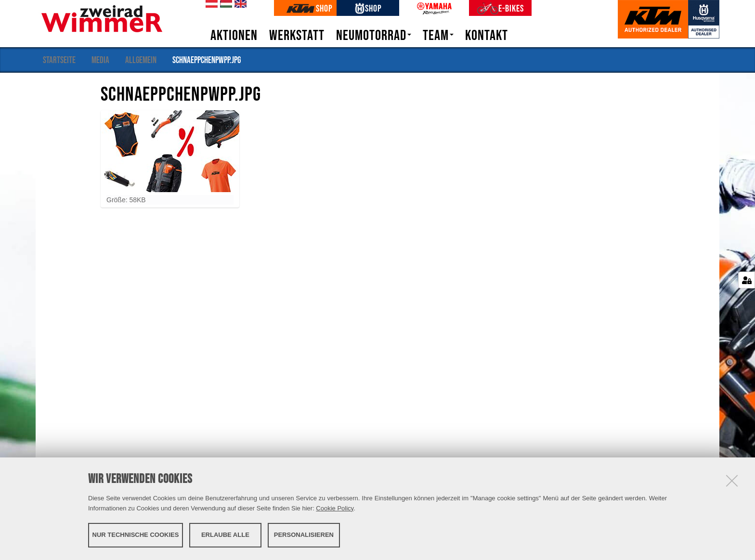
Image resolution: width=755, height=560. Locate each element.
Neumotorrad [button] (374, 35)
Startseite (59, 60)
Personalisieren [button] (304, 535)
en (239, 4)
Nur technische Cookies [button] (136, 535)
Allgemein (141, 60)
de (210, 4)
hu (224, 4)
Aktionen (234, 35)
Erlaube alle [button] (225, 535)
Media (100, 60)
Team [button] (438, 35)
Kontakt (487, 35)
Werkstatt (297, 35)
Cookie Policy (335, 508)
